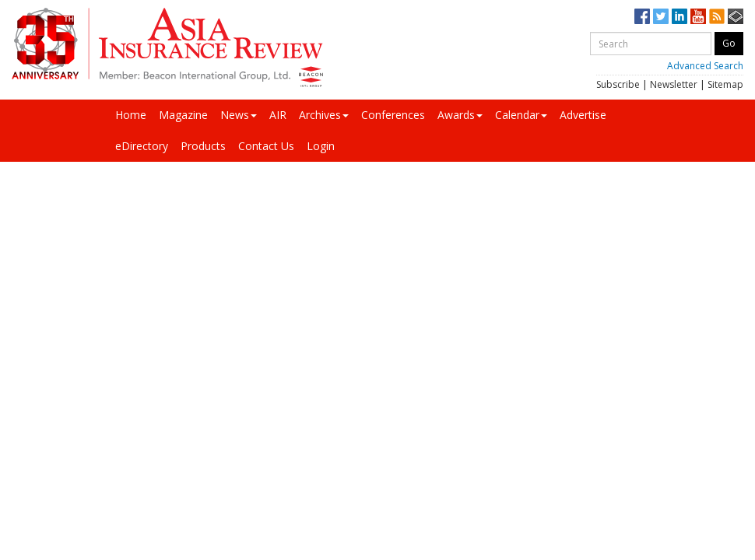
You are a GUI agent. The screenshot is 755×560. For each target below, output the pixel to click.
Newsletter (674, 84)
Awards (460, 115)
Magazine (183, 115)
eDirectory (142, 146)
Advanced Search (705, 66)
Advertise (583, 115)
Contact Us (266, 146)
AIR (278, 115)
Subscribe (618, 84)
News (239, 115)
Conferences (393, 115)
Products (203, 146)
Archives (324, 115)
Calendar (521, 115)
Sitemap (725, 84)
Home (131, 115)
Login (321, 146)
